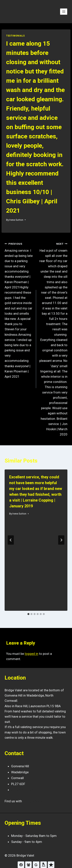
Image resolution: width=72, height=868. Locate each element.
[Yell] (44, 865)
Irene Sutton (16, 220)
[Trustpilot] (51, 865)
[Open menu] (64, 11)
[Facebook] (21, 865)
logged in (31, 654)
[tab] (28, 614)
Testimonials (15, 36)
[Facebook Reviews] (28, 865)
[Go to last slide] (11, 540)
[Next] (61, 540)
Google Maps (33, 801)
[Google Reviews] (36, 865)
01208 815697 (22, 790)
